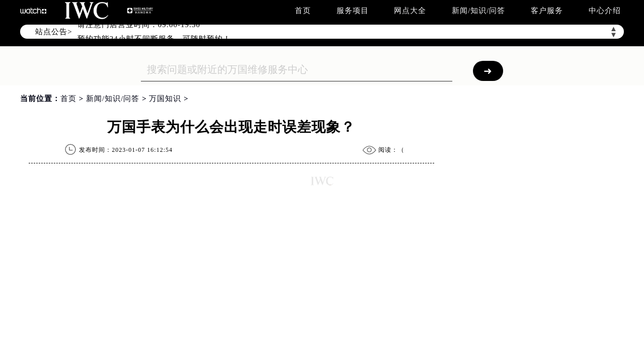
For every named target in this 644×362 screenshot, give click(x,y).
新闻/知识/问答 (478, 11)
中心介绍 (605, 11)
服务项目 (353, 11)
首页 (303, 11)
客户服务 (547, 11)
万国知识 (165, 99)
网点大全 (410, 11)
